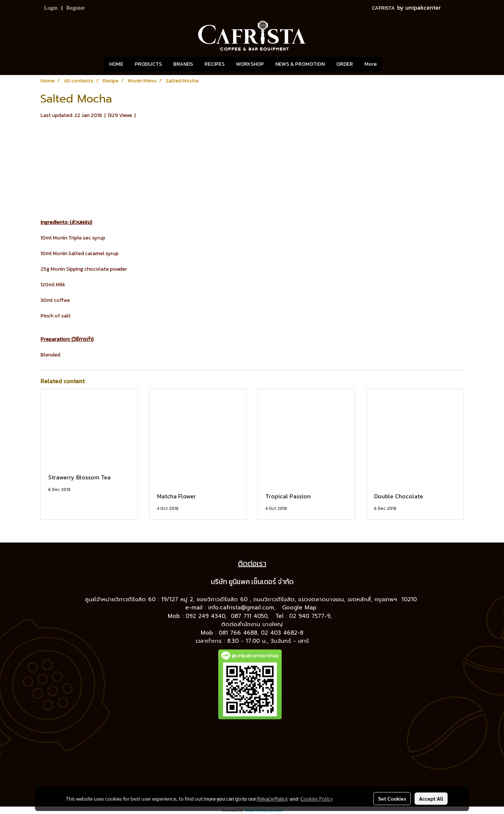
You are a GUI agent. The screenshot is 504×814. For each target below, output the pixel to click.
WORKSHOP (250, 64)
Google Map (300, 608)
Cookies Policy (317, 798)
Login (51, 8)
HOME (116, 64)
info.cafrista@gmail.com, (243, 608)
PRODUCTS (148, 64)
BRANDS (183, 64)
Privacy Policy (272, 798)
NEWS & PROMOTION (300, 64)
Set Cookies (392, 798)
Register (76, 8)
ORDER (345, 64)
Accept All (431, 798)
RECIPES (215, 64)
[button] (393, 64)
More (371, 64)
